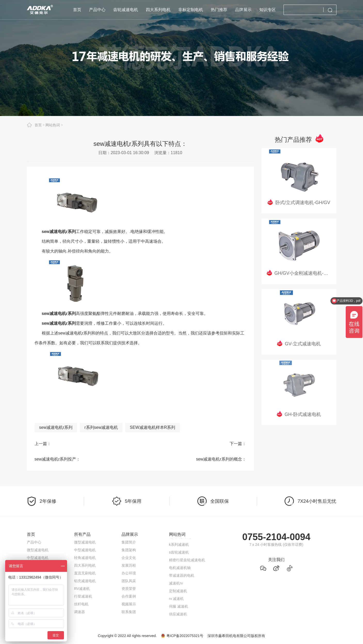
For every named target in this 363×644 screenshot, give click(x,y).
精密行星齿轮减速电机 (187, 561)
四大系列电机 (85, 565)
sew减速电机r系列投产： (58, 459)
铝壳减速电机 (85, 581)
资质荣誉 (129, 589)
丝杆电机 (81, 604)
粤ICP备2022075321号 (185, 636)
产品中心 (34, 542)
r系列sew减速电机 (101, 427)
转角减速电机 (85, 558)
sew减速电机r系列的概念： (221, 459)
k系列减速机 (179, 546)
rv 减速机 (176, 600)
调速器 (79, 612)
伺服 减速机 (179, 607)
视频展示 (129, 604)
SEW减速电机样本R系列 (152, 427)
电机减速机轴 (180, 569)
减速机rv (176, 584)
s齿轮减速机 (179, 553)
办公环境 (129, 573)
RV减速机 (82, 589)
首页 (38, 125)
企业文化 (129, 558)
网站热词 (53, 125)
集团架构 (129, 550)
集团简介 (129, 542)
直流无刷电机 (85, 573)
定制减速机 (178, 592)
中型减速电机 (38, 558)
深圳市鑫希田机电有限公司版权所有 (236, 636)
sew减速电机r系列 (56, 427)
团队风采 (129, 581)
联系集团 (129, 612)
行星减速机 (83, 596)
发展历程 (129, 565)
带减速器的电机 (182, 576)
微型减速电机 (38, 550)
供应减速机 (178, 615)
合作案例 (129, 596)
